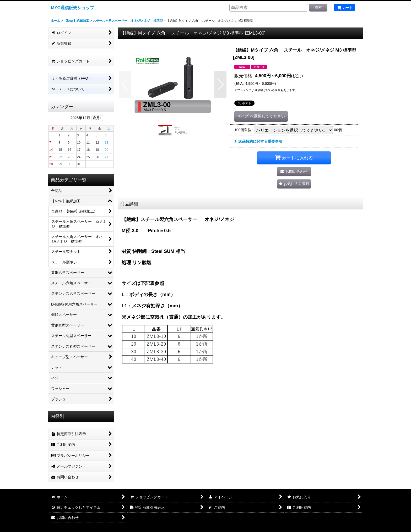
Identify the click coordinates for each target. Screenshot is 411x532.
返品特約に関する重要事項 (258, 141)
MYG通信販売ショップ (72, 8)
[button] (125, 85)
